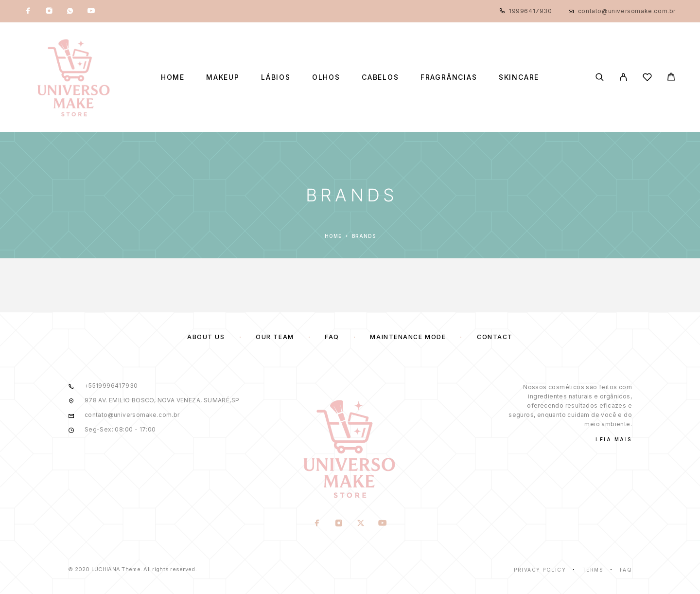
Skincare (519, 77)
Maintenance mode (408, 337)
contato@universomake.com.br (627, 11)
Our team (275, 337)
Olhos (326, 77)
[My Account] (623, 77)
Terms (593, 570)
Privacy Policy (540, 570)
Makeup (223, 77)
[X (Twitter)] (361, 524)
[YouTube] (91, 11)
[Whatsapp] (70, 11)
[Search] (600, 77)
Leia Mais (614, 439)
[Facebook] (28, 11)
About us (206, 337)
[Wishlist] (647, 79)
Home (173, 77)
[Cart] (671, 78)
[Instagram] (49, 11)
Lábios (276, 77)
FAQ (332, 337)
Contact (495, 337)
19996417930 (531, 11)
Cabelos (380, 77)
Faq (626, 570)
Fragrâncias (449, 77)
